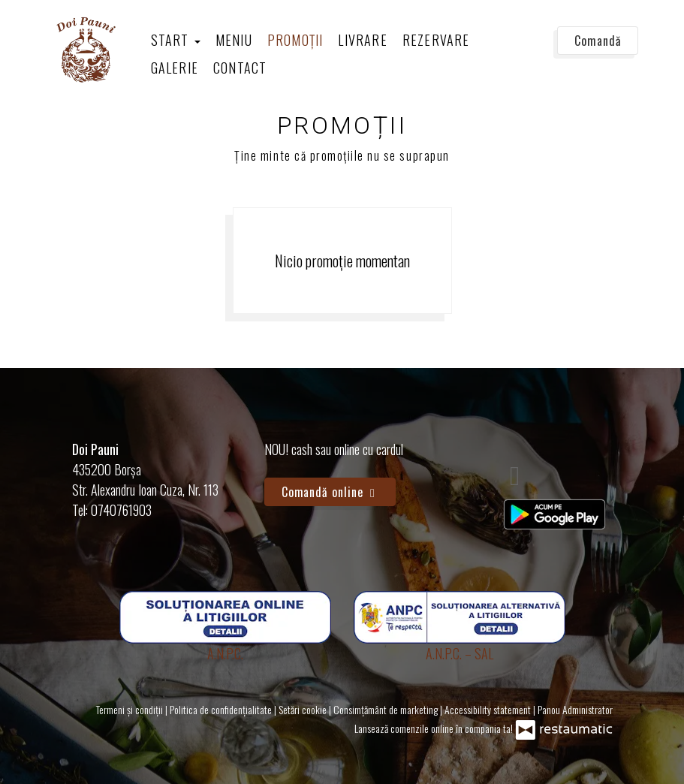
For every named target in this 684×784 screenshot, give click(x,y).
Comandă (598, 41)
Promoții (295, 40)
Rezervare (436, 40)
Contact (240, 68)
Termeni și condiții (131, 709)
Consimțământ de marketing (387, 709)
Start (176, 40)
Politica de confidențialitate (222, 709)
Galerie (175, 68)
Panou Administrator (575, 709)
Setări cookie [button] (304, 709)
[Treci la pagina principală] (84, 49)
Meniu (234, 40)
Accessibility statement (489, 709)
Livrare (362, 40)
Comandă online (330, 492)
